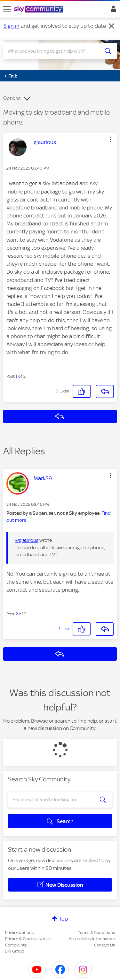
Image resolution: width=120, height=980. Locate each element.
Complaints (16, 945)
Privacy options (19, 933)
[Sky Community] (39, 10)
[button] (110, 140)
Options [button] (12, 98)
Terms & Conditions (96, 933)
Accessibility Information (92, 939)
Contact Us (104, 945)
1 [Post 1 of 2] (16, 376)
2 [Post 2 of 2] (17, 614)
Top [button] (63, 919)
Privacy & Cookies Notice (28, 939)
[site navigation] (7, 9)
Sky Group (15, 951)
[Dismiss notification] (112, 26)
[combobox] (54, 51)
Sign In (112, 11)
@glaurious (27, 540)
